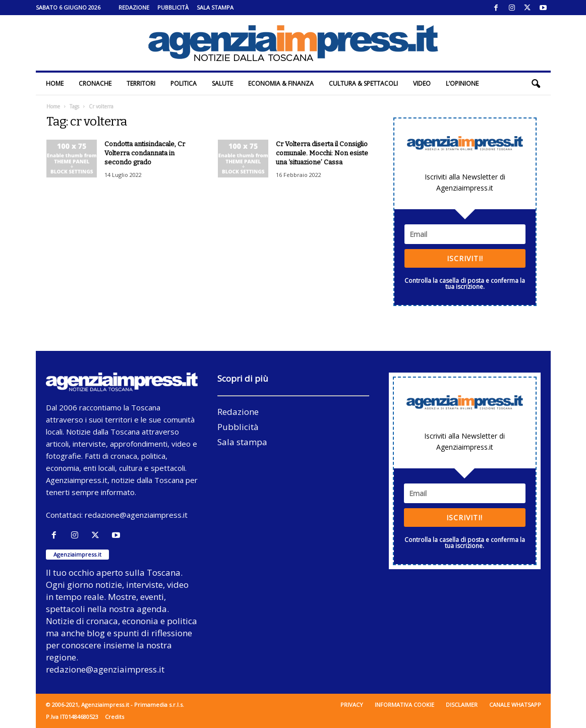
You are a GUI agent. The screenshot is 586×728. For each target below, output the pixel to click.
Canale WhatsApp (515, 705)
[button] (536, 84)
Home (55, 83)
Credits (114, 717)
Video (422, 83)
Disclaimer (462, 705)
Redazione (134, 7)
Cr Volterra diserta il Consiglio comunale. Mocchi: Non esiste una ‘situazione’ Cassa (322, 153)
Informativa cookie (404, 705)
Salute (222, 83)
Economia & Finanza (281, 83)
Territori (141, 83)
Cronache (95, 83)
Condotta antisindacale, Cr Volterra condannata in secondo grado (145, 153)
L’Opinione (462, 83)
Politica (184, 83)
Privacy (352, 705)
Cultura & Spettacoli (363, 83)
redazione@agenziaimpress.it (136, 515)
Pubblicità (173, 7)
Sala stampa (215, 7)
